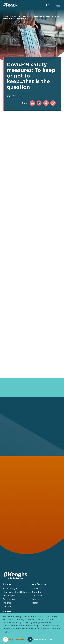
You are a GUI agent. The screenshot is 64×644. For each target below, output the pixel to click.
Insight (13, 16)
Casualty (36, 588)
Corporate (37, 596)
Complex (37, 592)
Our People (9, 596)
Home (6, 16)
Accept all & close (43, 639)
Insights (7, 603)
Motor (35, 603)
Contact (7, 606)
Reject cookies (17, 639)
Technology (9, 599)
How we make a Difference (17, 592)
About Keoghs (10, 588)
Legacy (36, 599)
